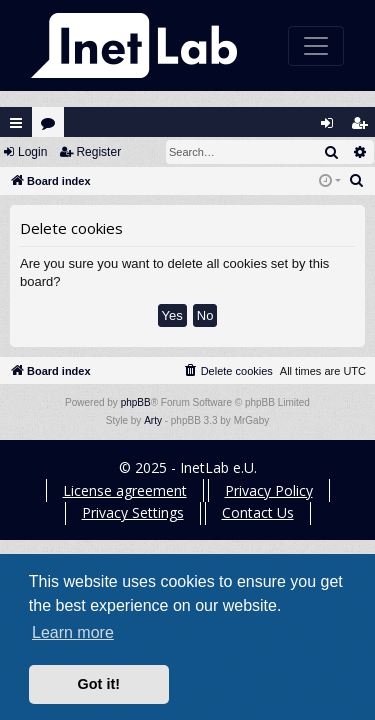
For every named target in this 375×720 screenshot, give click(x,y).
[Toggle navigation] (316, 46)
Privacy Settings (133, 512)
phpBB (136, 402)
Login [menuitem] (332, 127)
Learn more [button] (73, 632)
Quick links (16, 123)
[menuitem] (357, 181)
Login (32, 152)
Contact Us (258, 512)
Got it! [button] (99, 684)
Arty (153, 420)
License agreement (125, 490)
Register (98, 152)
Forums (52, 127)
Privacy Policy (269, 490)
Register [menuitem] (364, 127)
